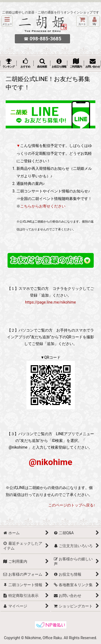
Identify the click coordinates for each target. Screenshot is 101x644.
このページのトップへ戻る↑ (72, 505)
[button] (7, 21)
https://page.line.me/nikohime (50, 302)
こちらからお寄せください (43, 206)
